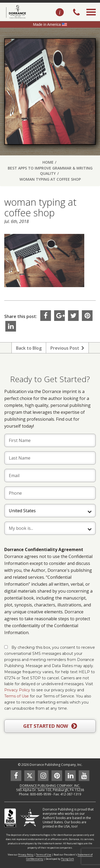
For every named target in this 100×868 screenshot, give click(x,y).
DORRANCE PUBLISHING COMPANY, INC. (50, 786)
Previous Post (67, 348)
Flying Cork (67, 859)
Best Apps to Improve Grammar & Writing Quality (50, 171)
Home (48, 162)
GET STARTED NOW (50, 726)
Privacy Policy (17, 690)
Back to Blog (29, 348)
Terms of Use (17, 696)
